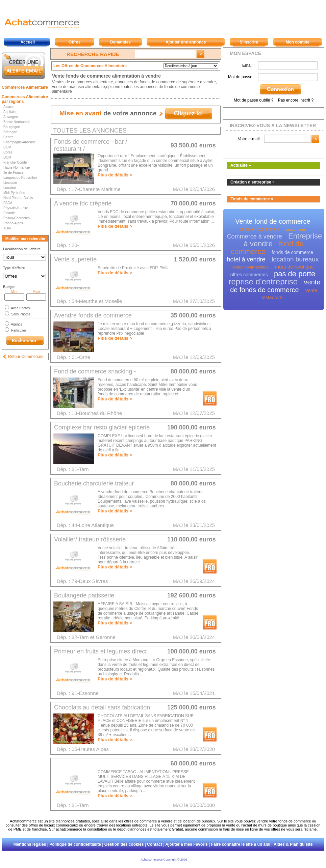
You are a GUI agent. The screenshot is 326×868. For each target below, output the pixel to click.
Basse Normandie (17, 122)
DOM (7, 157)
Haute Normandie (17, 167)
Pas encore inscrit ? (296, 100)
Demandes (120, 42)
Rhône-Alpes (13, 223)
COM (7, 147)
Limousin (10, 183)
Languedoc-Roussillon (20, 178)
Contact (155, 844)
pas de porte (295, 274)
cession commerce (259, 229)
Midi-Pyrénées (14, 193)
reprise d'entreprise (263, 282)
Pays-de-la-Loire (16, 208)
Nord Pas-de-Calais (18, 198)
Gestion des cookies (124, 844)
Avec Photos (20, 308)
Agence (16, 324)
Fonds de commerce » (252, 199)
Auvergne (11, 117)
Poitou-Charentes (17, 218)
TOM (7, 228)
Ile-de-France (13, 173)
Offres (74, 42)
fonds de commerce (292, 252)
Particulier (18, 330)
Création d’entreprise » (253, 182)
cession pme (296, 229)
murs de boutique (294, 267)
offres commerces (249, 275)
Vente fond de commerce (273, 221)
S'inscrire (249, 42)
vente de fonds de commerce (275, 286)
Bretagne (10, 132)
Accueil (28, 42)
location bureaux (295, 259)
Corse (8, 152)
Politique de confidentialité (75, 844)
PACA (8, 203)
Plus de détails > (115, 175)
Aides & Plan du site (293, 844)
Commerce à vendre (255, 236)
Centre (8, 137)
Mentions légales (30, 844)
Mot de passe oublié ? (254, 100)
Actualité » (241, 165)
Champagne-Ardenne (20, 142)
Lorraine (10, 188)
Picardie (9, 213)
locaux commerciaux (250, 267)
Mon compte (297, 42)
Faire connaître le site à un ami (241, 844)
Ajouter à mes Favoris (187, 844)
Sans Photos (20, 314)
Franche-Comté (15, 162)
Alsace (8, 107)
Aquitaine (10, 112)
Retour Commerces (26, 357)
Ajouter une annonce (186, 42)
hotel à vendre (246, 259)
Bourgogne (12, 127)
